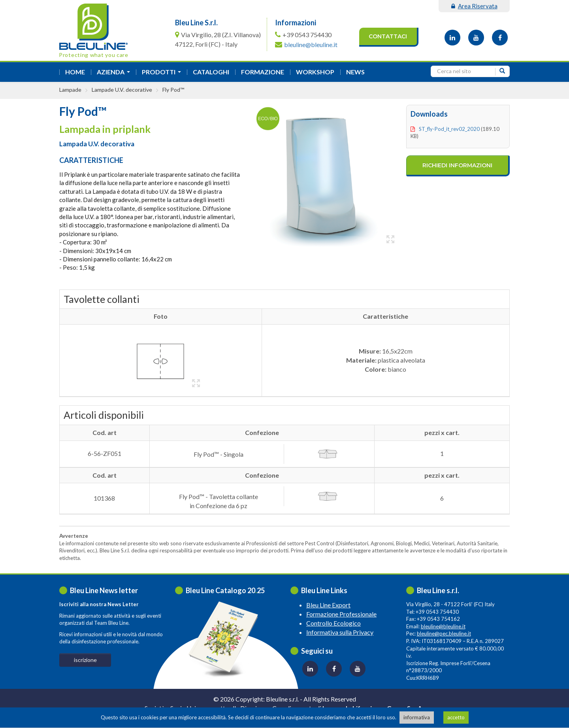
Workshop (315, 72)
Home (75, 72)
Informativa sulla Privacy (340, 632)
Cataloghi (211, 72)
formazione (263, 72)
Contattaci (388, 36)
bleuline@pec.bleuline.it (444, 633)
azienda (115, 74)
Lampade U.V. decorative (122, 90)
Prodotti (163, 74)
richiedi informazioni (457, 165)
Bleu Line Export (328, 605)
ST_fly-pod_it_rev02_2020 (449, 129)
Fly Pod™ (173, 90)
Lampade (70, 90)
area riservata (474, 6)
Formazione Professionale (341, 614)
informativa (417, 717)
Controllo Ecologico (333, 623)
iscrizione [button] (85, 660)
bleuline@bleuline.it (311, 44)
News (355, 72)
